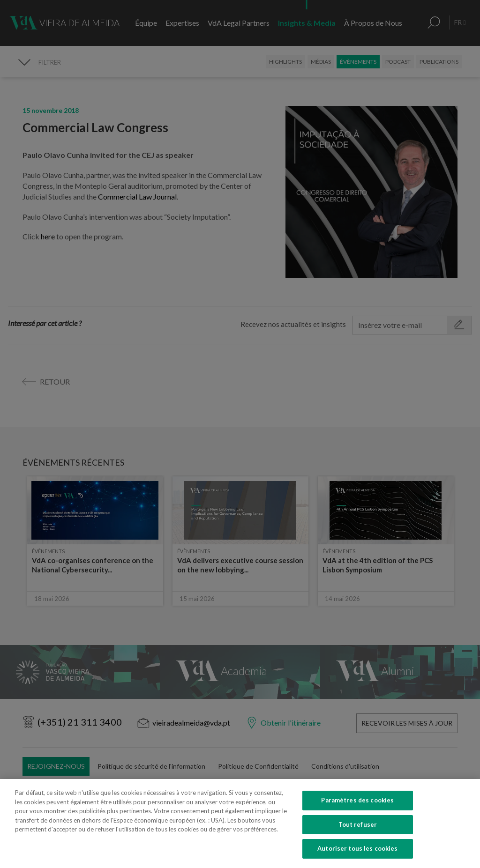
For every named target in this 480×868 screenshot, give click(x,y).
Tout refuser (358, 832)
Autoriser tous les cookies (357, 856)
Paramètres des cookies (357, 808)
